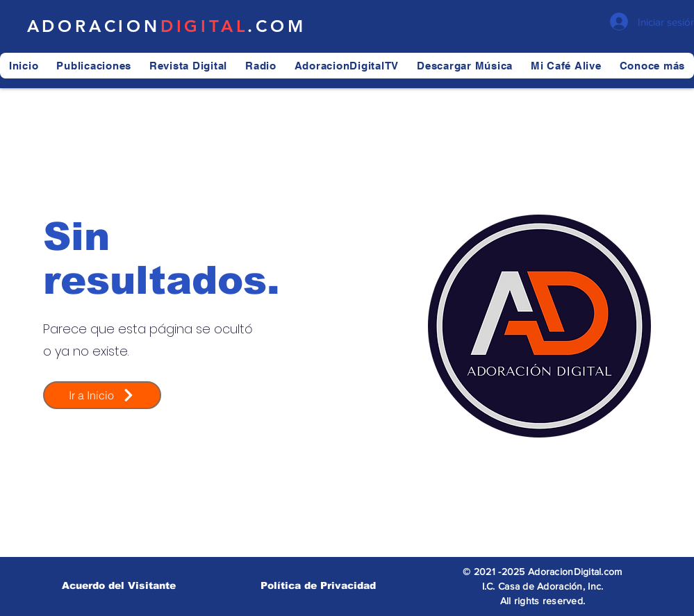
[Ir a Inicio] (102, 395)
